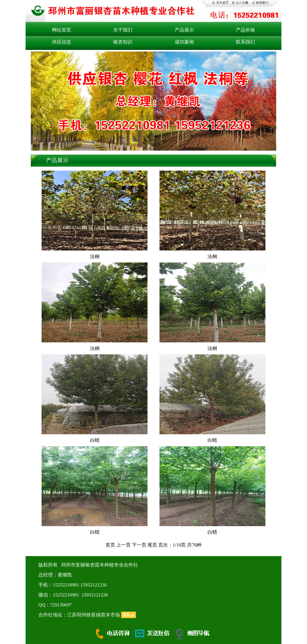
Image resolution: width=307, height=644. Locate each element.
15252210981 (66, 585)
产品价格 (245, 30)
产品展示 (184, 30)
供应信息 (62, 42)
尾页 (152, 545)
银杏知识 (123, 42)
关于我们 (123, 30)
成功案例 (184, 42)
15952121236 (94, 585)
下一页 (139, 545)
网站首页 (62, 30)
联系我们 (245, 42)
